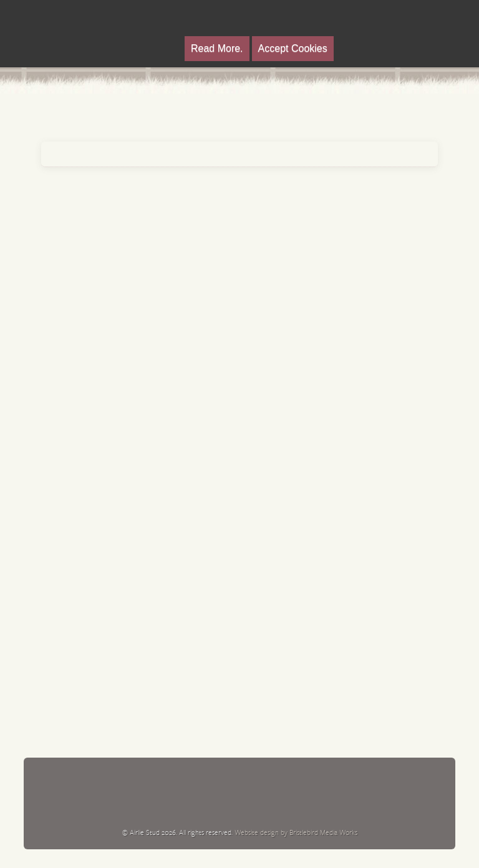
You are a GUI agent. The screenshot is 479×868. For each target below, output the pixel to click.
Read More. (217, 48)
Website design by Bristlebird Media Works (296, 832)
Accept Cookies (293, 48)
